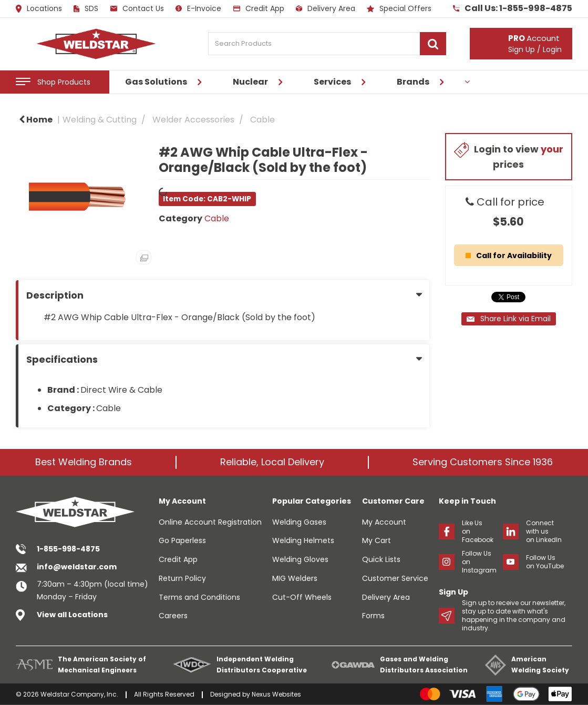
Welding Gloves (300, 559)
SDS (86, 8)
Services (332, 82)
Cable (262, 120)
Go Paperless (182, 540)
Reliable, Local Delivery (272, 462)
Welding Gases (299, 522)
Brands (413, 82)
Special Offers (399, 8)
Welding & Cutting (100, 120)
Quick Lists (381, 559)
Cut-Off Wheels (302, 597)
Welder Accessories (193, 120)
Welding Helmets (303, 540)
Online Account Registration (210, 522)
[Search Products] (327, 44)
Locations (39, 9)
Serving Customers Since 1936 (483, 462)
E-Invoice (198, 8)
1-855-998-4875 (68, 549)
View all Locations (72, 615)
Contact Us (137, 8)
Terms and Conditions (199, 597)
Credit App (259, 8)
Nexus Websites (276, 694)
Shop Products (64, 82)
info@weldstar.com (77, 567)
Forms (373, 616)
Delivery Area (326, 8)
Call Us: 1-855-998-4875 (513, 8)
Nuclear (250, 82)
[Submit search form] (433, 44)
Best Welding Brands (84, 462)
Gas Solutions (156, 82)
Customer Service (395, 578)
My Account (384, 522)
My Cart (376, 540)
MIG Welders (295, 578)
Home (36, 120)
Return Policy (182, 578)
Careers (173, 616)
